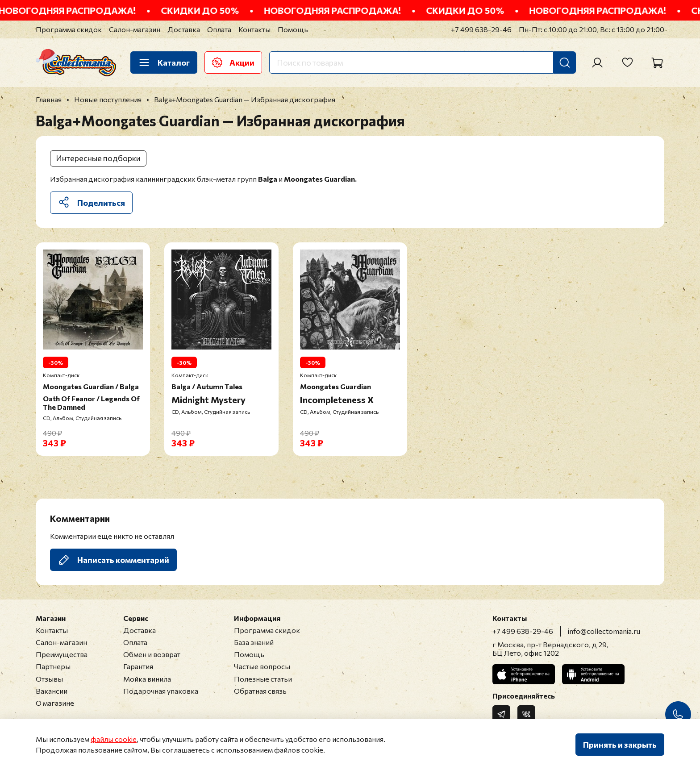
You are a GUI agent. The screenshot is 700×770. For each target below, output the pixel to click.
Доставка (184, 29)
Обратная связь (260, 691)
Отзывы (49, 679)
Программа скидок (69, 29)
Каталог (164, 62)
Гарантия (138, 666)
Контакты (254, 29)
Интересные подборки (98, 158)
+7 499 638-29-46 (481, 29)
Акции (233, 62)
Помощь (293, 29)
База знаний (254, 642)
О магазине (55, 703)
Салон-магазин (135, 29)
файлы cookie (114, 739)
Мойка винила (147, 679)
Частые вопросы (262, 666)
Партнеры (53, 666)
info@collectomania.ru (604, 631)
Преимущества (62, 654)
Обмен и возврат (152, 654)
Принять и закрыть (620, 745)
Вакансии (52, 691)
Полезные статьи (263, 679)
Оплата (219, 29)
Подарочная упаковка (161, 691)
